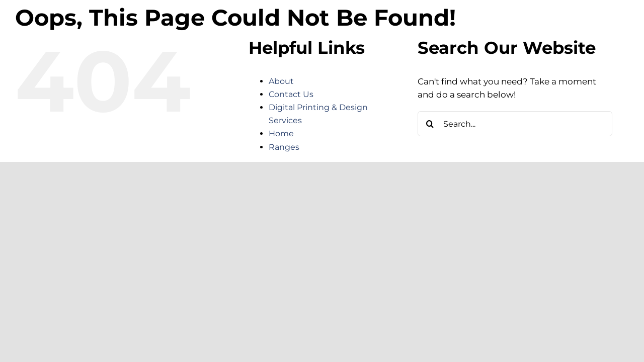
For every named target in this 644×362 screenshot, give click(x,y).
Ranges (284, 147)
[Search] (430, 124)
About (281, 81)
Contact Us (291, 94)
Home (281, 133)
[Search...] (515, 124)
